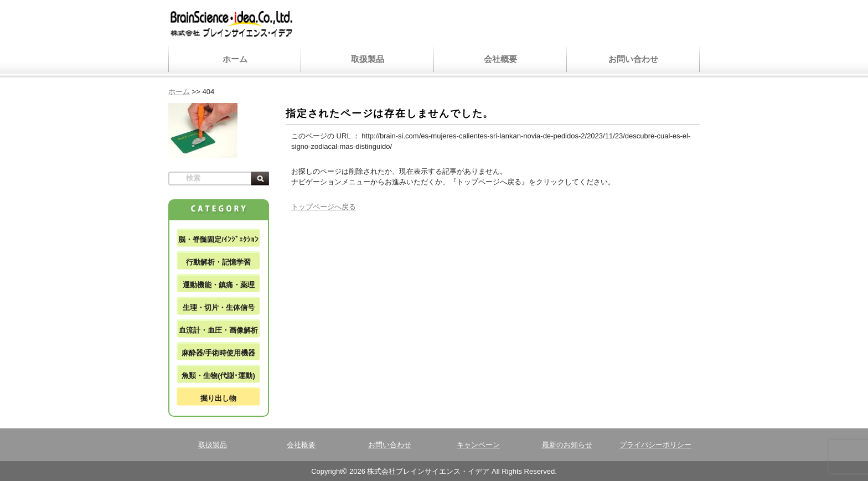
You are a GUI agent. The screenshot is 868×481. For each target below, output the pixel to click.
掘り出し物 (218, 398)
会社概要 (500, 59)
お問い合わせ (633, 59)
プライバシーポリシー (655, 445)
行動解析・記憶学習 (218, 262)
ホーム (235, 59)
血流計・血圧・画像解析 (218, 330)
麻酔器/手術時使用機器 (219, 353)
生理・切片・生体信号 (219, 307)
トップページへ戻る (324, 207)
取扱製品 (368, 59)
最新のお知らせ (567, 445)
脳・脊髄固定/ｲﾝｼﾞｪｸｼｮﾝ (218, 239)
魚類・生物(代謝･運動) (218, 376)
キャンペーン (478, 445)
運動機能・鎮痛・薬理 (219, 285)
